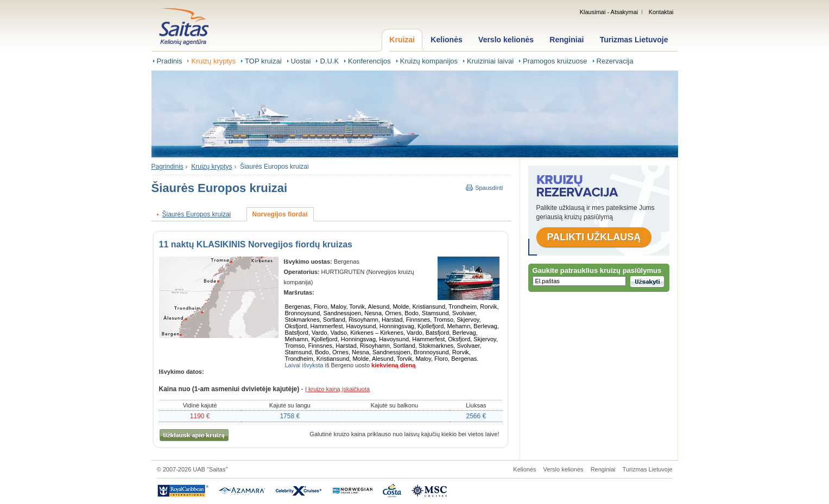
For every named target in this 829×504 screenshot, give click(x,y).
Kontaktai (661, 12)
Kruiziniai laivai (490, 61)
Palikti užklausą (594, 237)
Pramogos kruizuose (555, 61)
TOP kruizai (263, 61)
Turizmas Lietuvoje (634, 40)
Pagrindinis (167, 167)
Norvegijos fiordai (280, 214)
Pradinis (170, 61)
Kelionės (446, 40)
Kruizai (402, 40)
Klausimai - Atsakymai (609, 12)
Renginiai (567, 40)
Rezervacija (615, 61)
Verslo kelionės (506, 40)
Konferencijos (369, 61)
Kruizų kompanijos (429, 61)
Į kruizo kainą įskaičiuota (337, 389)
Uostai (301, 61)
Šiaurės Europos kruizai (274, 167)
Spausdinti (489, 188)
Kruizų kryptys (213, 61)
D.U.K (329, 61)
